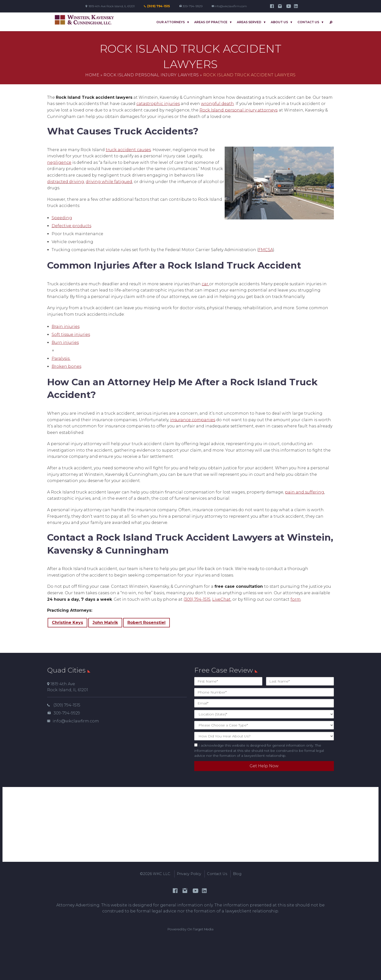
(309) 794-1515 (158, 6)
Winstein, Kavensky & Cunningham (85, 20)
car (205, 284)
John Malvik (105, 623)
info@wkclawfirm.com (231, 6)
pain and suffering (305, 492)
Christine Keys (67, 623)
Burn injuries (65, 343)
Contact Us (308, 22)
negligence (59, 162)
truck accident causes (128, 150)
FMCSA (266, 250)
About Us (279, 22)
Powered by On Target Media (190, 929)
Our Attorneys (171, 22)
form (296, 599)
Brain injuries (66, 327)
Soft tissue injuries (71, 335)
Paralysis (61, 358)
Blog (237, 874)
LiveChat (221, 599)
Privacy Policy (189, 874)
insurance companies (193, 420)
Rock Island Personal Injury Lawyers (151, 75)
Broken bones (66, 366)
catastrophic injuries (158, 104)
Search (330, 22)
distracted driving (66, 182)
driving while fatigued (109, 182)
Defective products (71, 226)
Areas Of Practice (211, 22)
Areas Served (249, 22)
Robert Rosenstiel (146, 623)
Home (92, 75)
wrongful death (217, 104)
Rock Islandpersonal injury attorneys (238, 110)
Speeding (62, 218)
